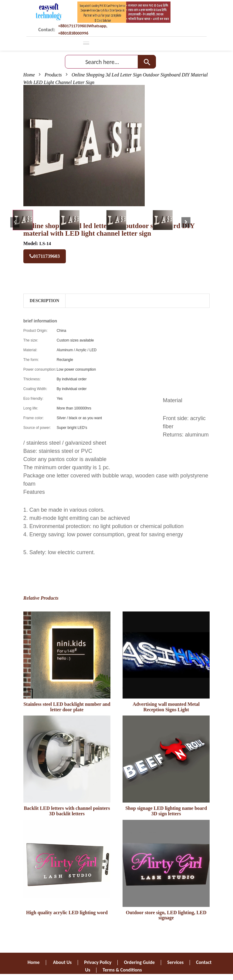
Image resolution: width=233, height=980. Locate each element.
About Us (62, 962)
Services (175, 962)
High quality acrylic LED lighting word (67, 913)
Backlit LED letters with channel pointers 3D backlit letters (67, 811)
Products (53, 75)
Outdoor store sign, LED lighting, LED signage (166, 915)
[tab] (23, 220)
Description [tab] (44, 301)
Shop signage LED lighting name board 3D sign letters (166, 811)
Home (29, 75)
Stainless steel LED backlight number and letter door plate (67, 707)
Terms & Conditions (122, 970)
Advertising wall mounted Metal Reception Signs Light (166, 707)
